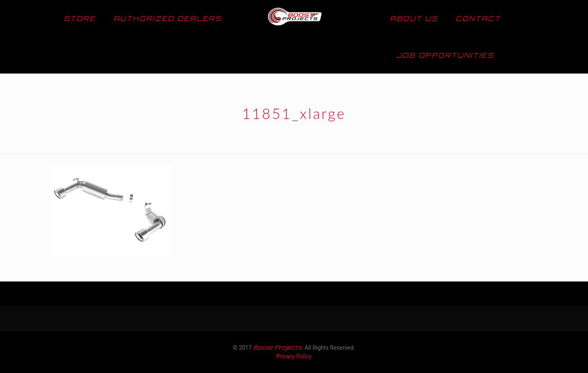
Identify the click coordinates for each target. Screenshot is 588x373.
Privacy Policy (294, 356)
